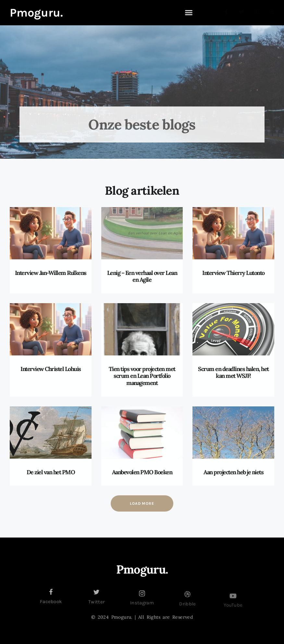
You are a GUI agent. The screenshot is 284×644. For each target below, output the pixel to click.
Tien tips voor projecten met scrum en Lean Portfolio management (142, 376)
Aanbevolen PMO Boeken (142, 472)
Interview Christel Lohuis (51, 369)
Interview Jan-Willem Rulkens (51, 273)
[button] (189, 13)
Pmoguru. (36, 13)
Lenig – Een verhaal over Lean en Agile (142, 276)
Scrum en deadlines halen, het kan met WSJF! (233, 372)
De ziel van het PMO (51, 472)
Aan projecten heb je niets (233, 472)
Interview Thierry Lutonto (233, 273)
